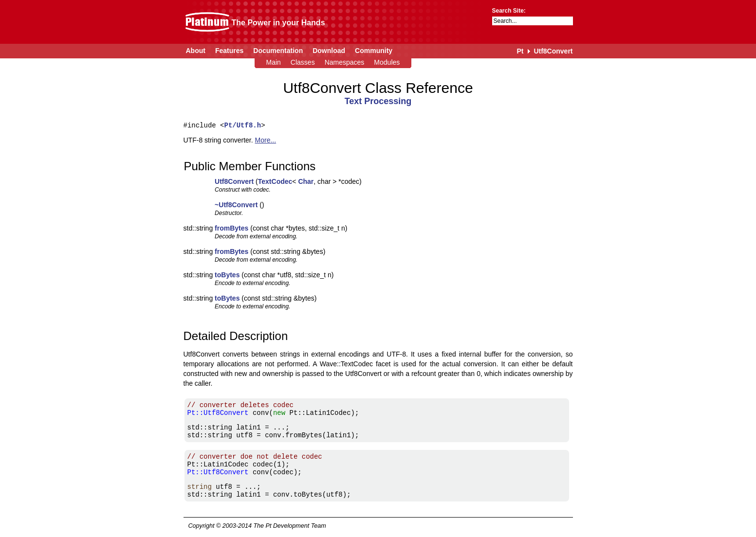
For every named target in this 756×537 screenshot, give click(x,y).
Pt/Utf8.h (243, 125)
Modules (387, 62)
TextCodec (275, 181)
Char (306, 181)
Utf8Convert (553, 51)
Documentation (278, 51)
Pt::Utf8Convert (218, 413)
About (196, 51)
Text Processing (378, 101)
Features (229, 51)
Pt (520, 51)
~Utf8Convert (236, 205)
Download (329, 51)
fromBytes (231, 228)
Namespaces (345, 62)
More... (266, 140)
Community (374, 51)
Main (274, 62)
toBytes (227, 275)
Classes (303, 62)
